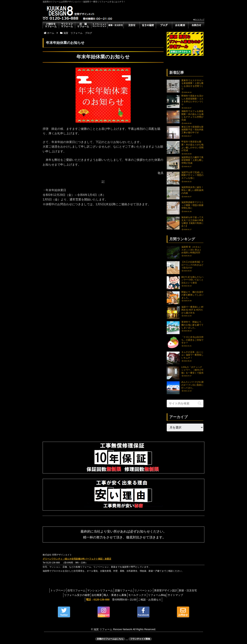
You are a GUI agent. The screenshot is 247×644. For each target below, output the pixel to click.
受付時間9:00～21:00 (110, 600)
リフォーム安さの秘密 (82, 595)
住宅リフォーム (83, 590)
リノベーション (156, 590)
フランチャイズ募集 (140, 639)
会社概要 (104, 595)
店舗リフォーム (135, 590)
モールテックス (149, 595)
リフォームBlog (171, 595)
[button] (200, 403)
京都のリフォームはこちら (110, 639)
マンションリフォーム (109, 590)
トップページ (62, 590)
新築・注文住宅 (57, 595)
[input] (185, 404)
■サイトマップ (199, 19)
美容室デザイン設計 (181, 590)
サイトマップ (192, 595)
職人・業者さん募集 (125, 595)
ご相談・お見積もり (151, 600)
